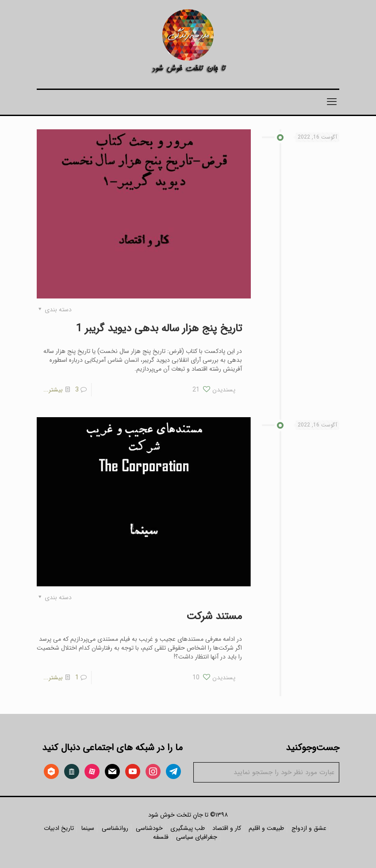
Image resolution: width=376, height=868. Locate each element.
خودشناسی (149, 828)
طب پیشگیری (188, 828)
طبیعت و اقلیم (266, 828)
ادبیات (52, 828)
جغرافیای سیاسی (197, 837)
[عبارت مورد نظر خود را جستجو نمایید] (266, 772)
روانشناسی (115, 828)
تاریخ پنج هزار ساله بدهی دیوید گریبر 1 (159, 329)
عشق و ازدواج (309, 828)
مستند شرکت (214, 616)
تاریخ (67, 828)
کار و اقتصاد (227, 828)
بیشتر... (53, 390)
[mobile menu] (332, 102)
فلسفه (161, 837)
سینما (88, 828)
